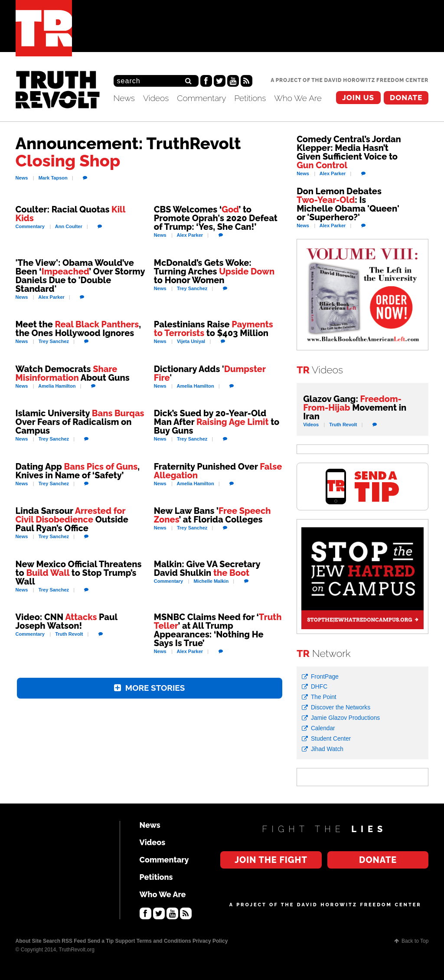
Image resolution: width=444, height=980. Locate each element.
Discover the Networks (341, 707)
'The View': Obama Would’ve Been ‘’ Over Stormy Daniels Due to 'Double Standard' (80, 276)
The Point (324, 697)
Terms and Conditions (164, 941)
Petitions (250, 98)
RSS (246, 81)
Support (125, 941)
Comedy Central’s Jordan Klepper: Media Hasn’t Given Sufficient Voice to (349, 152)
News (124, 98)
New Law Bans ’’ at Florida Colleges (212, 515)
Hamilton (57, 386)
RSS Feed (74, 941)
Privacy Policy (210, 941)
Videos (156, 98)
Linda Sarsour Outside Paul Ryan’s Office (72, 519)
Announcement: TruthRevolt (128, 152)
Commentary (201, 98)
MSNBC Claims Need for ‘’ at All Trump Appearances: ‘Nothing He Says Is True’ (218, 630)
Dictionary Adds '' (210, 373)
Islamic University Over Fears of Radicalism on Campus (80, 422)
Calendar (323, 728)
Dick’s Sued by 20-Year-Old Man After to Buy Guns (217, 422)
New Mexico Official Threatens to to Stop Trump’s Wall (79, 573)
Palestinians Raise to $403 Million (214, 329)
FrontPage (325, 677)
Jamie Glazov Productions (345, 718)
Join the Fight (358, 98)
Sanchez (192, 288)
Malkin (211, 581)
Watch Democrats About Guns (73, 373)
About (23, 941)
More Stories (155, 689)
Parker (190, 235)
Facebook (206, 81)
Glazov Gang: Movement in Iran (355, 408)
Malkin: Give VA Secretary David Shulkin (207, 568)
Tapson (53, 178)
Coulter (69, 226)
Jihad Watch (327, 749)
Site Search (46, 941)
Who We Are (298, 98)
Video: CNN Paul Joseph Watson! (67, 621)
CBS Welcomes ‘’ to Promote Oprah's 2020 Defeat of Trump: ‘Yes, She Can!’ (216, 218)
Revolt (69, 634)
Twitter (220, 81)
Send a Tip (101, 941)
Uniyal (191, 341)
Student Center (331, 739)
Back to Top (415, 941)
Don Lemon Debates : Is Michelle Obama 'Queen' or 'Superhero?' (348, 204)
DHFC (319, 687)
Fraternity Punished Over (218, 471)
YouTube (233, 81)
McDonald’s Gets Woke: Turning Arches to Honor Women (214, 271)
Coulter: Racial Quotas (70, 214)
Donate (406, 98)
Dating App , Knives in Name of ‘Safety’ (78, 471)
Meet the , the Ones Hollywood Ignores (78, 329)
